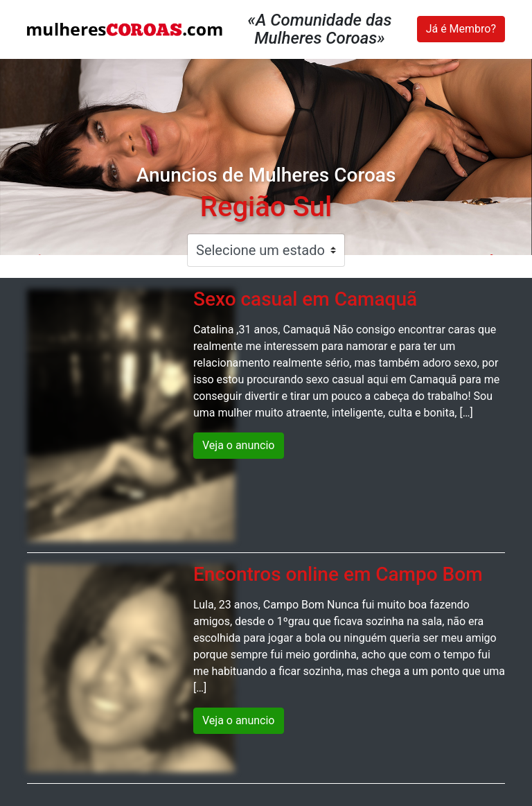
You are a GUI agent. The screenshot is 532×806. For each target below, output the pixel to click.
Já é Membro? (461, 29)
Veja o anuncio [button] (239, 445)
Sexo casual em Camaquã (305, 299)
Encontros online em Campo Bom (338, 574)
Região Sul (266, 207)
